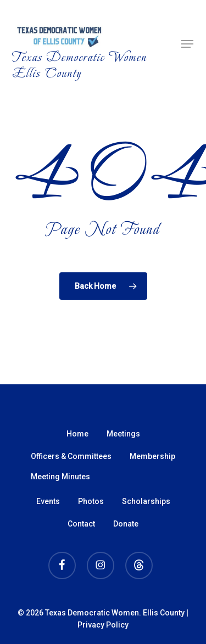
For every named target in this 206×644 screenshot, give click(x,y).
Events (48, 501)
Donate (126, 524)
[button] (187, 44)
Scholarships (146, 501)
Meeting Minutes (60, 477)
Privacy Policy (103, 625)
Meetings (123, 434)
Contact (81, 524)
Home (77, 434)
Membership (152, 456)
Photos (91, 501)
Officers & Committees (71, 456)
